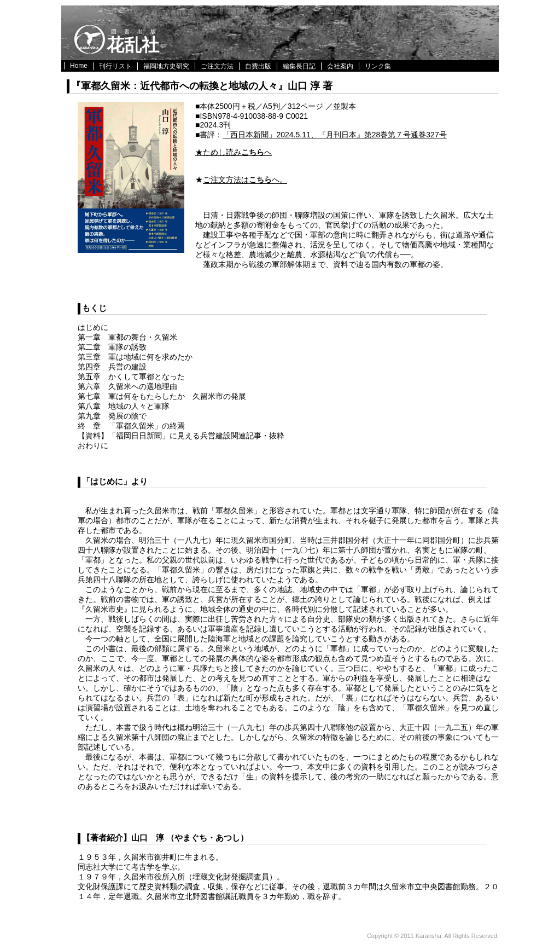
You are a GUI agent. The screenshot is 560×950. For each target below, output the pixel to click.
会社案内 (340, 66)
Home (79, 66)
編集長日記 (299, 66)
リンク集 (378, 66)
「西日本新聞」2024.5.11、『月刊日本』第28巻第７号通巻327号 (334, 135)
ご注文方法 (217, 66)
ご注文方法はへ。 (245, 180)
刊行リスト (115, 66)
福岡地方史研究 (166, 66)
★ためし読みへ (234, 152)
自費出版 (258, 66)
